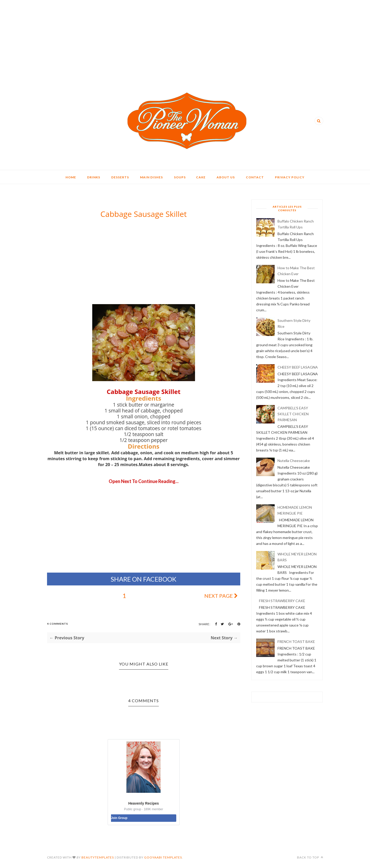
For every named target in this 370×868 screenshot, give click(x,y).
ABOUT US (226, 177)
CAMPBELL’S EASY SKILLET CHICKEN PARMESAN (293, 414)
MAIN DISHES (151, 177)
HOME (71, 177)
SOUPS (180, 177)
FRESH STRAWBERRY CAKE (282, 601)
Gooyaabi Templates (163, 857)
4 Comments (58, 624)
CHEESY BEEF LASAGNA (298, 367)
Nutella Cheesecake (294, 461)
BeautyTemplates (98, 857)
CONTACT (255, 177)
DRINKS (94, 177)
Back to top (310, 857)
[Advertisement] (185, 36)
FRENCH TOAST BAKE (296, 642)
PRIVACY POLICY (290, 177)
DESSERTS (120, 177)
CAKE (201, 177)
